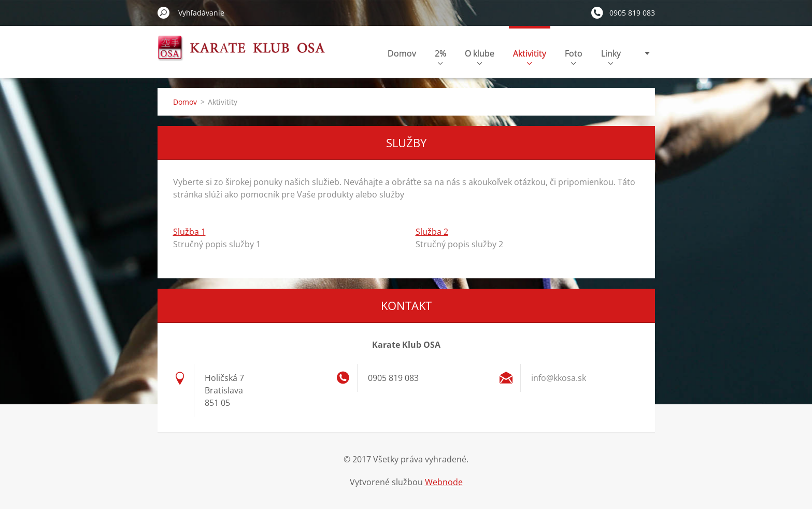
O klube (480, 56)
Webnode (444, 482)
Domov (402, 53)
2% (440, 56)
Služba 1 (189, 232)
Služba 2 (432, 232)
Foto (574, 56)
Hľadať (164, 12)
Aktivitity (530, 56)
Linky (611, 56)
